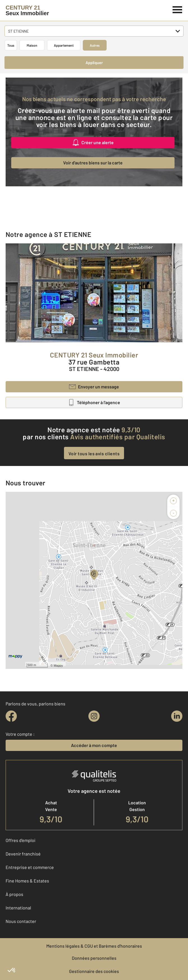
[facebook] (11, 716)
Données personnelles (94, 958)
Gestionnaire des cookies (94, 971)
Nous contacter (21, 921)
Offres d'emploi (20, 840)
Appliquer (94, 63)
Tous (11, 45)
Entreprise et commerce (30, 867)
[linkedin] (177, 716)
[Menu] (177, 9)
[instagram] (94, 716)
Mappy (58, 666)
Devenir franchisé (23, 854)
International (18, 908)
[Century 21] (27, 10)
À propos (14, 894)
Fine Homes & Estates (27, 881)
